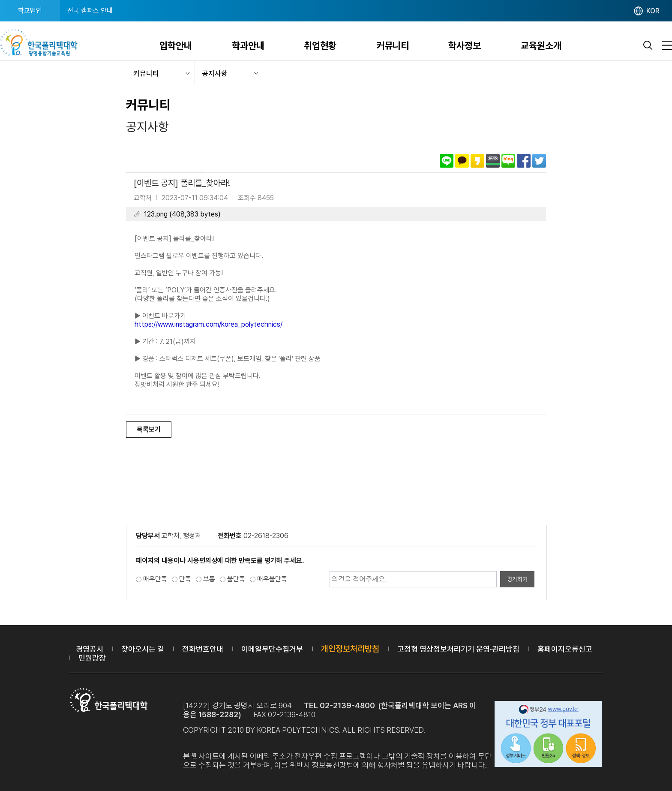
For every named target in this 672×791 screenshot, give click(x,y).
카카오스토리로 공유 (477, 161)
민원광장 (92, 658)
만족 (185, 579)
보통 (209, 579)
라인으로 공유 (447, 161)
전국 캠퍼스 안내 (90, 11)
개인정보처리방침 (350, 649)
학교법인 (30, 11)
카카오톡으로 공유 (462, 161)
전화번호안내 (203, 649)
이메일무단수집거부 (272, 649)
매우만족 (155, 579)
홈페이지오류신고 (565, 649)
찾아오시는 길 (143, 649)
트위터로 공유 (539, 161)
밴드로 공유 (493, 161)
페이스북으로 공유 (524, 161)
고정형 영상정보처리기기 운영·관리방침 (458, 649)
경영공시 (90, 649)
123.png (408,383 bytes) (182, 214)
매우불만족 (272, 579)
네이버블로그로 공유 (508, 161)
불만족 (236, 579)
